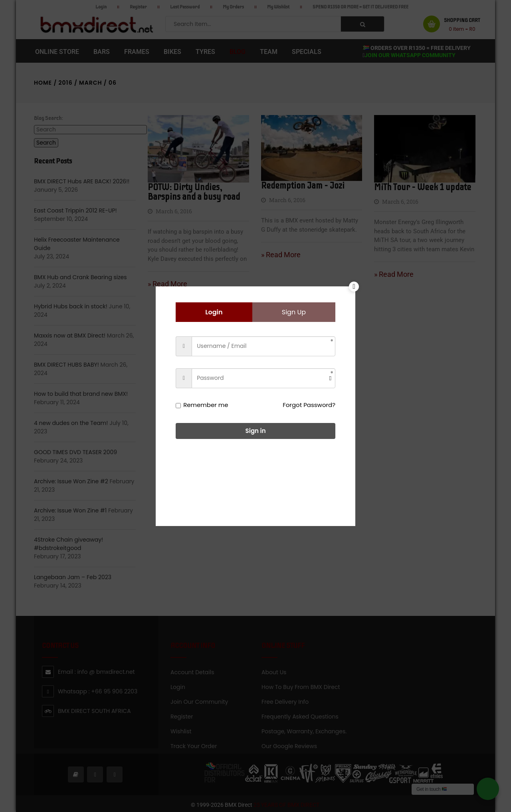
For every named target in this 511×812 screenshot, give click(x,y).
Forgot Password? (309, 405)
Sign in (256, 431)
